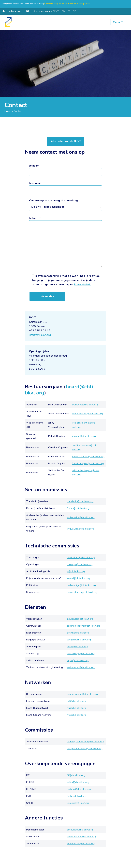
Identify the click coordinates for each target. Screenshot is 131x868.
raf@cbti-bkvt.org (76, 701)
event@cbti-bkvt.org (78, 633)
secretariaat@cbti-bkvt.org (81, 837)
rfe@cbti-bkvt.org (76, 715)
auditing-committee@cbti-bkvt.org (85, 742)
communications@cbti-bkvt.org (84, 626)
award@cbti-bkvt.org (78, 578)
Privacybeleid (83, 285)
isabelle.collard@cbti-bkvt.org (88, 456)
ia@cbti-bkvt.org (76, 571)
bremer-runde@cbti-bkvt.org (82, 694)
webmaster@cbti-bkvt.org (81, 667)
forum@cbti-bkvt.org (78, 508)
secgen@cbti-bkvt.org (84, 436)
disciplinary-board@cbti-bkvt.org (85, 748)
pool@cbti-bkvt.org (77, 647)
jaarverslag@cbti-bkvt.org (81, 653)
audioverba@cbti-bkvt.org (81, 517)
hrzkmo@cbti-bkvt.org (79, 789)
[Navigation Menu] (118, 22)
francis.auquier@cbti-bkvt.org (88, 463)
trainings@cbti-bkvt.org (80, 564)
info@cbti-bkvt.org (40, 335)
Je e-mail (66, 186)
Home (8, 111)
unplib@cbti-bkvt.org (78, 803)
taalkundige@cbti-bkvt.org (81, 585)
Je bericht (66, 242)
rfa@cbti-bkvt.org (76, 708)
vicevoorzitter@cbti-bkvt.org (87, 414)
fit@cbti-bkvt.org (76, 775)
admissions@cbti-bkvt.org (81, 557)
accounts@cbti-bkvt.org (80, 830)
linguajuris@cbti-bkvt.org (80, 529)
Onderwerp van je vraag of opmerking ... (66, 204)
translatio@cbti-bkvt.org (80, 501)
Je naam (66, 169)
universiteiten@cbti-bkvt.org (82, 592)
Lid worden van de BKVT (65, 141)
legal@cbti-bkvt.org (78, 660)
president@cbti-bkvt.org (85, 405)
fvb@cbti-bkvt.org (77, 796)
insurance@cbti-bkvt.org (80, 619)
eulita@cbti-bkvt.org (78, 782)
